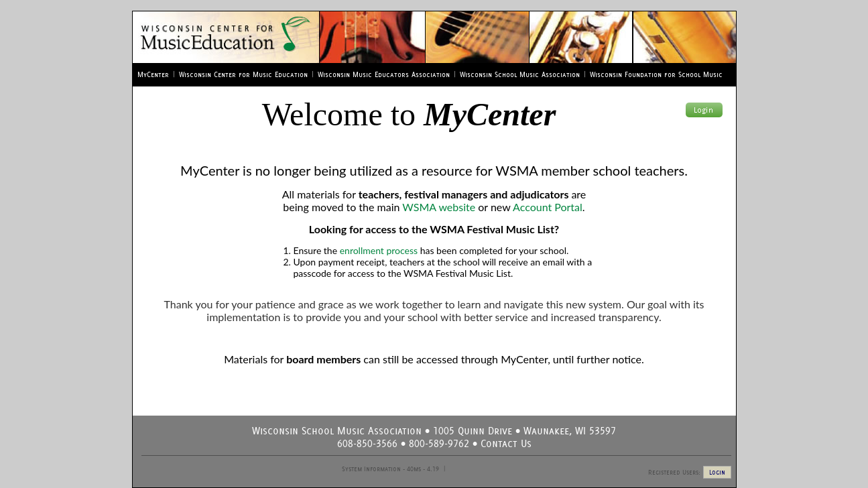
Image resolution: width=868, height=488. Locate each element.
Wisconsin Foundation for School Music (656, 74)
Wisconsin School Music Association (520, 74)
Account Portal (548, 207)
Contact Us (506, 443)
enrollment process (379, 250)
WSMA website (439, 207)
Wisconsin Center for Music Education (243, 74)
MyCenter (153, 74)
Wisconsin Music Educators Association (384, 74)
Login (717, 472)
